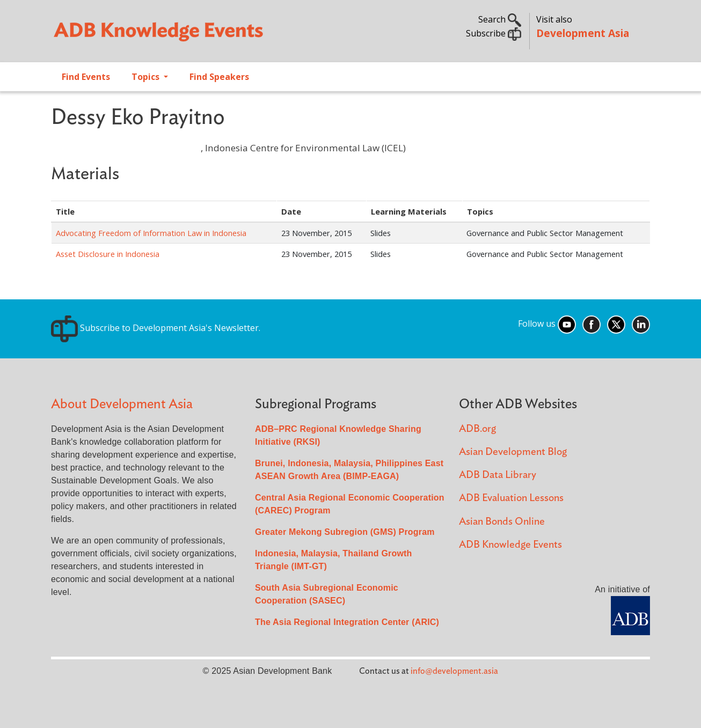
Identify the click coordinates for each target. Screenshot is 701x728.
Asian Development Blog (513, 452)
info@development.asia (454, 671)
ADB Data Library (498, 475)
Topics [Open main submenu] (147, 77)
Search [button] (500, 19)
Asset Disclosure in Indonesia (108, 254)
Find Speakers (219, 77)
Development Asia (583, 33)
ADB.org (477, 429)
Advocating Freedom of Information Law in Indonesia (151, 233)
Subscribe (494, 33)
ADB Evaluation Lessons (511, 498)
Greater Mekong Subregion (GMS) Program (345, 532)
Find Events (86, 77)
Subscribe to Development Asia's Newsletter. (156, 328)
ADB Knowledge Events (510, 545)
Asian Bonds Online (502, 522)
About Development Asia (122, 404)
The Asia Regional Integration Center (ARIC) (347, 622)
